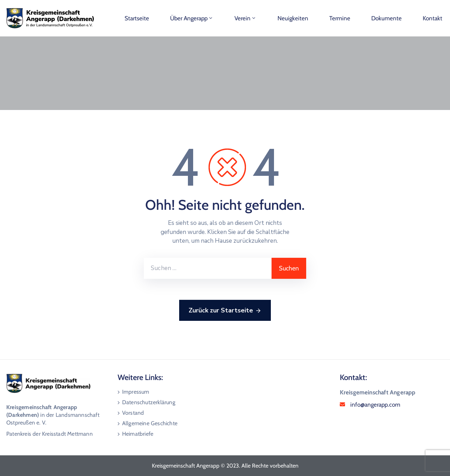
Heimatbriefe (138, 434)
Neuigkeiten (293, 18)
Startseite (137, 18)
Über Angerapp (192, 18)
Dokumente (386, 18)
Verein (245, 18)
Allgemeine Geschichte (150, 423)
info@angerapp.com (375, 405)
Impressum (136, 392)
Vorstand (133, 413)
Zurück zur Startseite (225, 311)
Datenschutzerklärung (149, 402)
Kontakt (433, 18)
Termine (340, 18)
